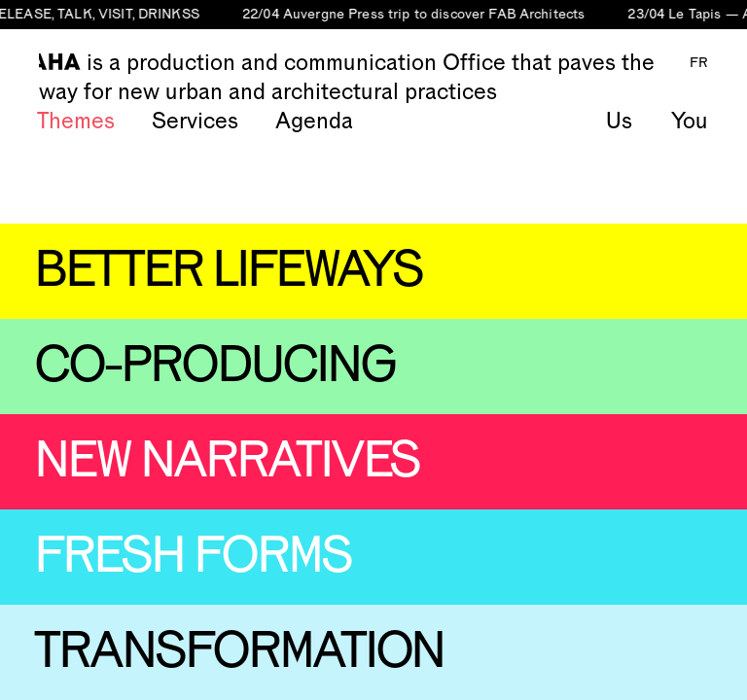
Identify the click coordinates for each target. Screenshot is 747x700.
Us (619, 122)
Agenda (314, 122)
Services (195, 122)
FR (699, 63)
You (690, 122)
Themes (76, 122)
